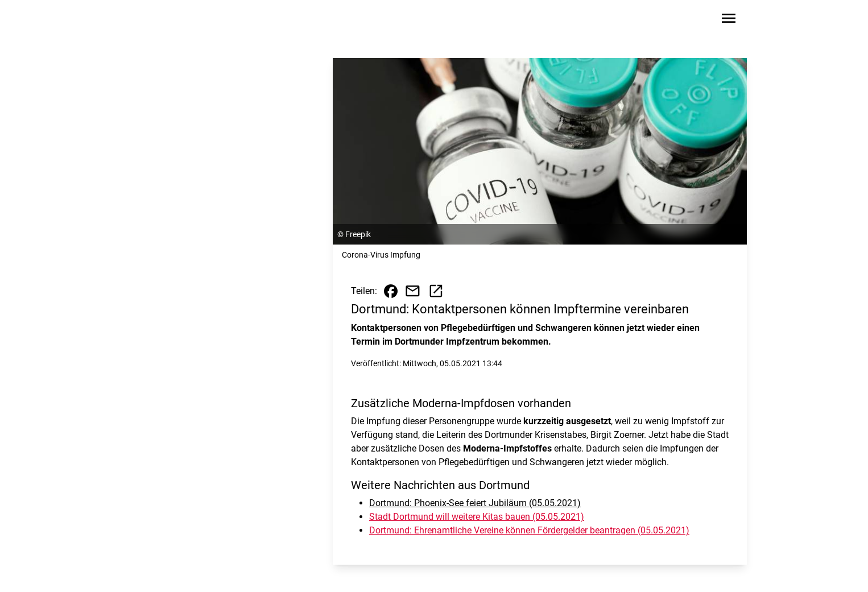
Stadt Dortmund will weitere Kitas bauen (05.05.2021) (477, 517)
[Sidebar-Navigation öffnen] (729, 20)
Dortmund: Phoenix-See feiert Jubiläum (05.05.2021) (475, 503)
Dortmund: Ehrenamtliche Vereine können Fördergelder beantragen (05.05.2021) (529, 530)
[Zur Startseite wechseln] (158, 20)
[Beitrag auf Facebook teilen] (391, 291)
